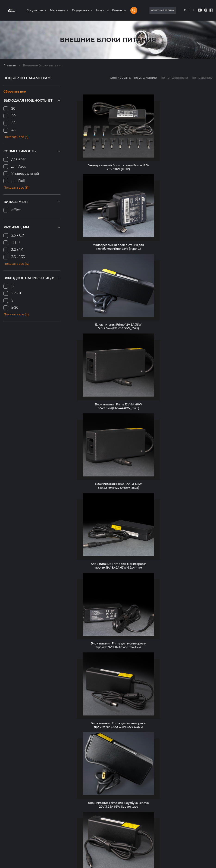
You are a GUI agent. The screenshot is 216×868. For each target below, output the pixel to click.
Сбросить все (15, 91)
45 (13, 123)
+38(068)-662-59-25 (18, 795)
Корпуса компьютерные (99, 787)
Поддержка (89, 10)
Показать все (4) (16, 314)
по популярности (174, 78)
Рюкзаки (87, 812)
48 (13, 130)
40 (13, 116)
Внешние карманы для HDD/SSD (107, 842)
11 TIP (16, 243)
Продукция (43, 10)
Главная (10, 65)
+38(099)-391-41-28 (17, 800)
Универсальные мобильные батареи (110, 847)
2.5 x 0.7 (18, 235)
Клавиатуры (90, 792)
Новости (111, 10)
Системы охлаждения (97, 802)
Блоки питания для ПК (99, 797)
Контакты (128, 10)
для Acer (19, 159)
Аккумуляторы (92, 807)
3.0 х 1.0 (17, 250)
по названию (202, 78)
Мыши (85, 817)
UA (192, 10)
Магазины (66, 10)
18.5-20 (17, 293)
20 (13, 109)
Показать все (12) (16, 264)
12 (13, 286)
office (16, 210)
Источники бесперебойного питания (110, 827)
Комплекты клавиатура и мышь (105, 822)
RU (186, 10)
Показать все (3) (16, 137)
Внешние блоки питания (100, 837)
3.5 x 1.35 (18, 257)
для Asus (19, 166)
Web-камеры (91, 852)
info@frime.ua (15, 805)
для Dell (18, 181)
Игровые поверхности (98, 832)
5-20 (15, 308)
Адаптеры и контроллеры (101, 857)
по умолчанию (145, 78)
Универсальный (25, 174)
